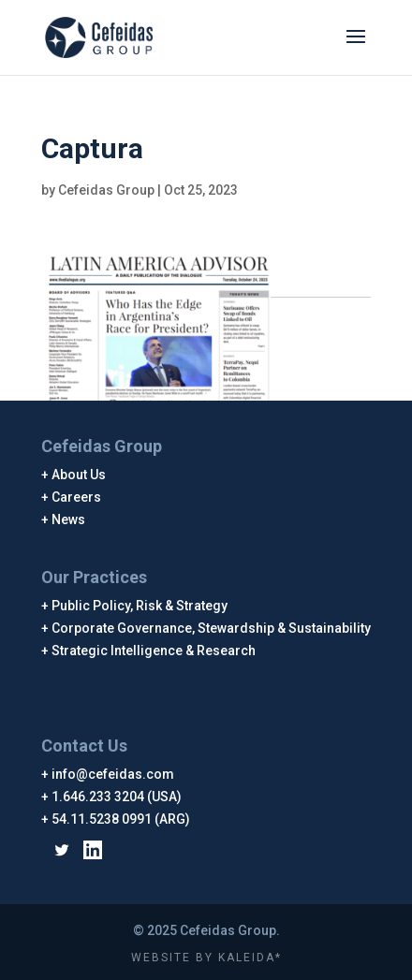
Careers (77, 497)
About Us (79, 475)
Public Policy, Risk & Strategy (140, 606)
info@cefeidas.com (113, 774)
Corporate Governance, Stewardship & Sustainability (212, 628)
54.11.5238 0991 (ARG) (121, 819)
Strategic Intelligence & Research (154, 651)
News (69, 519)
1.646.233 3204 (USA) (117, 797)
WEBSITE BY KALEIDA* (206, 958)
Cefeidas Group (106, 190)
